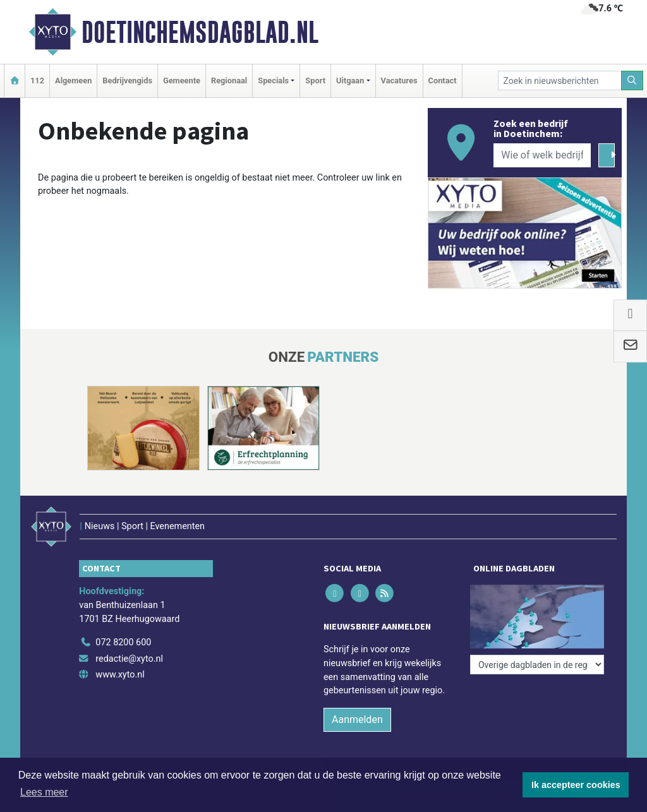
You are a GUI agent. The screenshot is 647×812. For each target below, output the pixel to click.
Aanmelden (357, 719)
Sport (315, 81)
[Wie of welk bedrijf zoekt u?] (542, 155)
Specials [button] (273, 81)
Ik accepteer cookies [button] (576, 785)
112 (37, 81)
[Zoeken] (632, 81)
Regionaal (229, 81)
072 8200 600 (123, 642)
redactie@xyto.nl (129, 659)
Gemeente (182, 81)
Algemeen (73, 81)
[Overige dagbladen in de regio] (537, 665)
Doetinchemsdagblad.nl (200, 32)
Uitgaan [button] (350, 81)
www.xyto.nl (120, 675)
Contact (443, 81)
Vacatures (399, 81)
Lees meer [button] (44, 792)
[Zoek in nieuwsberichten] (560, 81)
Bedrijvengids (127, 81)
